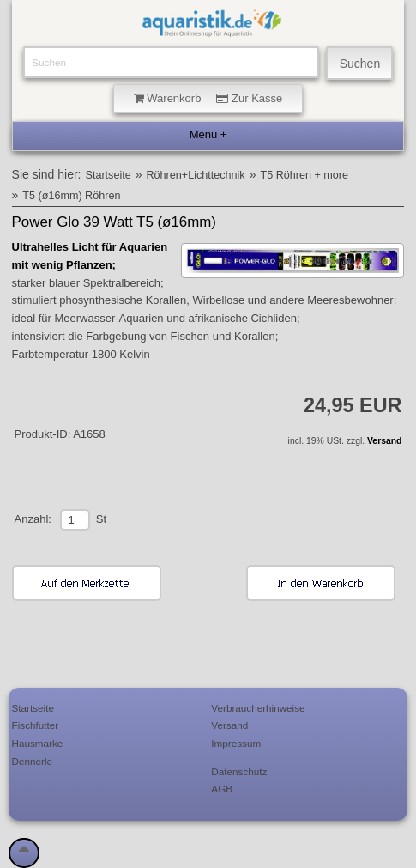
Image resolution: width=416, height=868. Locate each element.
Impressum (236, 743)
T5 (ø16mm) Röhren (71, 196)
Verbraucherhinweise (258, 708)
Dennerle (32, 761)
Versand (384, 441)
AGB (222, 789)
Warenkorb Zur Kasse (208, 98)
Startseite (109, 175)
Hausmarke (38, 743)
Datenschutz (239, 771)
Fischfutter (36, 725)
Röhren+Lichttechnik (196, 175)
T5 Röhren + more (304, 175)
